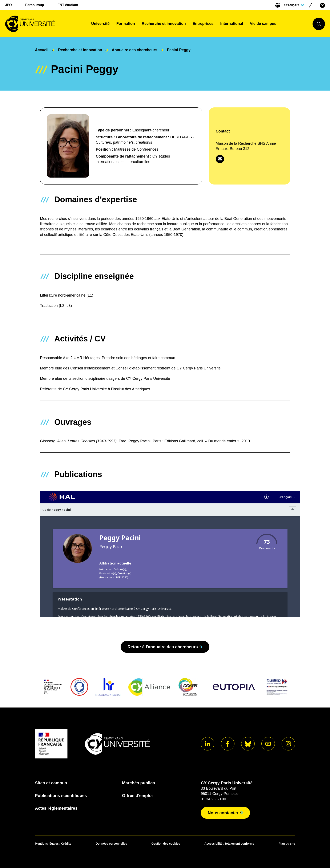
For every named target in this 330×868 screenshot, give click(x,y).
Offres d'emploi (137, 796)
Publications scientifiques (61, 796)
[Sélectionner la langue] (294, 5)
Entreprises (203, 24)
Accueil (42, 50)
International (232, 24)
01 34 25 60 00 (213, 799)
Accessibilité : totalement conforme (229, 844)
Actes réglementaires (56, 808)
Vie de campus (263, 24)
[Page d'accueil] (45, 24)
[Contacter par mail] (220, 159)
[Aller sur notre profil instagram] (288, 744)
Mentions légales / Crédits (53, 844)
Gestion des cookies (166, 844)
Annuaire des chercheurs (134, 50)
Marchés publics (139, 783)
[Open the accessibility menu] (322, 5)
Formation (126, 24)
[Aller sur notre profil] (208, 744)
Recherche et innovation (164, 24)
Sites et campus (51, 783)
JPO (8, 5)
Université (100, 24)
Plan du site (287, 844)
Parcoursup (35, 5)
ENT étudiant (68, 5)
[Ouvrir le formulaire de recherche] (319, 24)
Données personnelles (111, 844)
